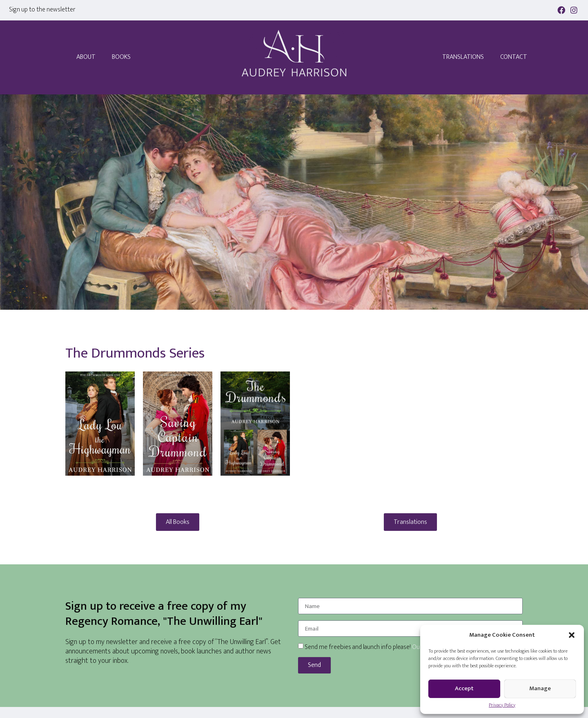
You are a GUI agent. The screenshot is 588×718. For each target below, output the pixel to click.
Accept (464, 688)
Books (121, 57)
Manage (540, 688)
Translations (463, 57)
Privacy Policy (502, 705)
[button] (572, 635)
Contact (514, 57)
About (86, 57)
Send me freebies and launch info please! (373, 647)
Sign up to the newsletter (42, 10)
